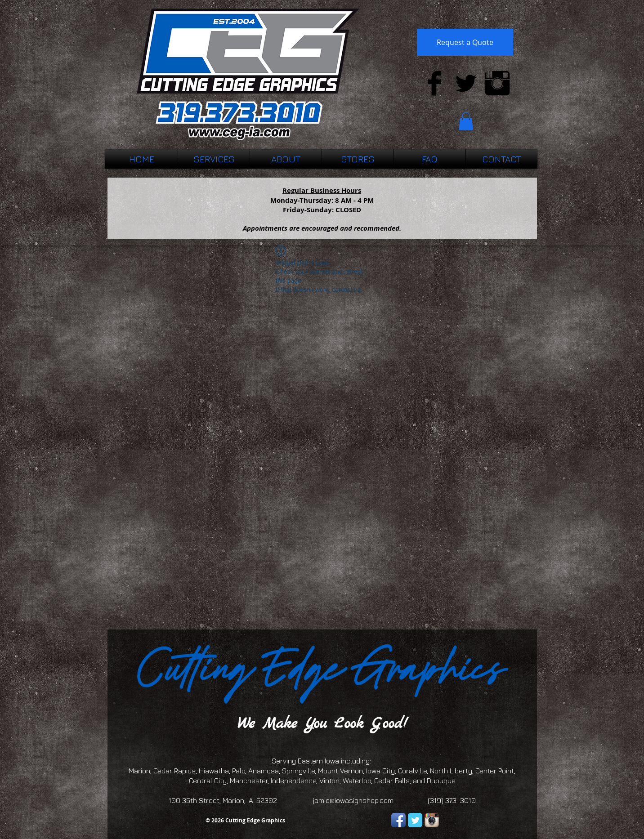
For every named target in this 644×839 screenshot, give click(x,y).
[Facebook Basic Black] (434, 83)
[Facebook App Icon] (398, 820)
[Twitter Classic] (415, 820)
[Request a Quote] (465, 42)
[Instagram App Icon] (432, 820)
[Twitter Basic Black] (466, 83)
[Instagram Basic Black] (497, 83)
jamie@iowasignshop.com (353, 800)
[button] (466, 121)
